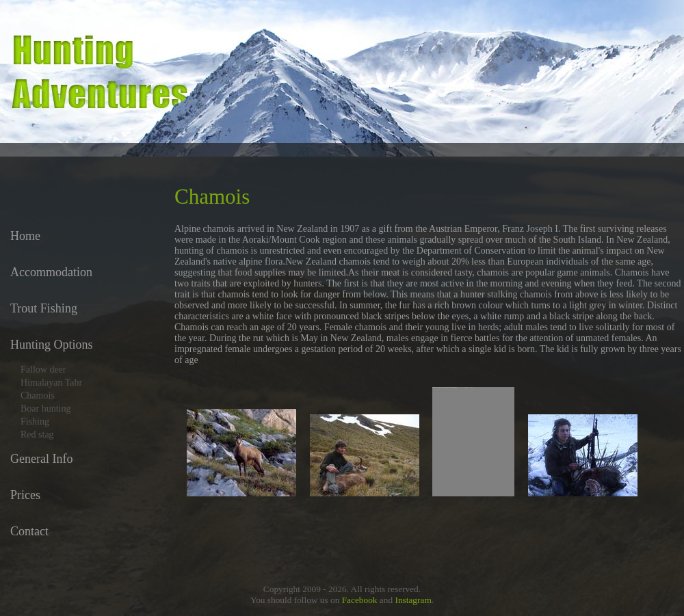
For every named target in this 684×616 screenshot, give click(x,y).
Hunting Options (52, 345)
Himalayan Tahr (51, 383)
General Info (41, 459)
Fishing (35, 421)
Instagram (413, 600)
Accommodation (51, 272)
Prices (25, 495)
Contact (29, 531)
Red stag (37, 434)
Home (25, 236)
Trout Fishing (44, 308)
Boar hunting (46, 409)
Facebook (360, 600)
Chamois (38, 396)
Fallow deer (43, 370)
